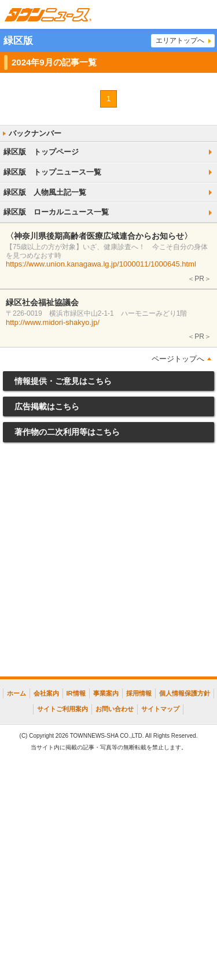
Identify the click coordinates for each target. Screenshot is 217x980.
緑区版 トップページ (41, 152)
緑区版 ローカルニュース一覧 (56, 212)
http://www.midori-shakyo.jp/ (53, 322)
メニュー (203, 14)
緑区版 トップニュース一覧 (52, 172)
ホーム (16, 693)
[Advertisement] (108, 562)
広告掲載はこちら (47, 406)
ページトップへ (178, 359)
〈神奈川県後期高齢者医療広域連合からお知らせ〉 (99, 236)
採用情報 (139, 693)
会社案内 (46, 693)
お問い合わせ (115, 709)
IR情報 (76, 693)
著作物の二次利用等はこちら (67, 432)
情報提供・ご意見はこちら (63, 381)
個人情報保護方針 (185, 693)
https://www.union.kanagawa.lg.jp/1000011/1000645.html (101, 264)
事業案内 (106, 693)
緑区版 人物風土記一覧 (45, 192)
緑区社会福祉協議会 (42, 302)
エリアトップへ (180, 40)
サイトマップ (160, 709)
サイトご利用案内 (62, 709)
